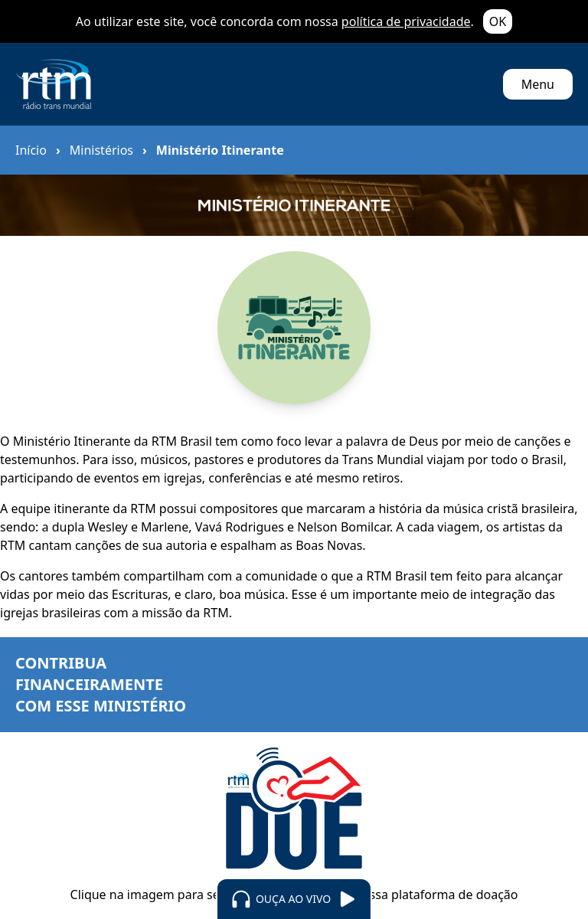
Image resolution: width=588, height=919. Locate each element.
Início (31, 150)
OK (498, 21)
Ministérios (101, 150)
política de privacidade (406, 21)
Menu (538, 84)
